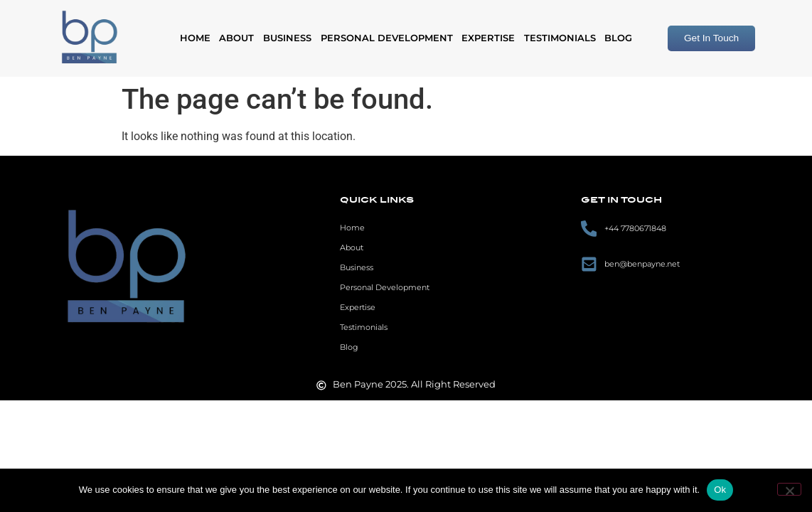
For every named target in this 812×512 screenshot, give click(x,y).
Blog (618, 38)
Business (287, 38)
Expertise (488, 38)
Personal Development (387, 38)
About (236, 38)
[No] (789, 489)
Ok (720, 490)
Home (195, 38)
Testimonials (560, 38)
